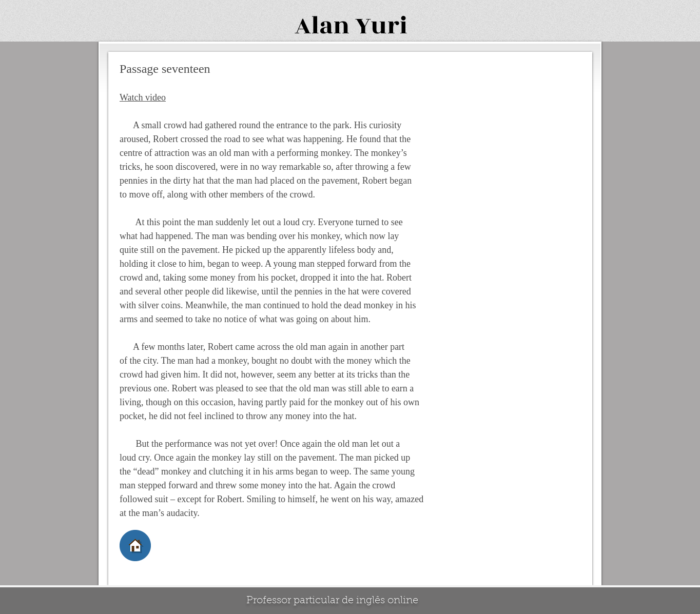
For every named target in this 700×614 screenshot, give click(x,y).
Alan (322, 26)
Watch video (143, 97)
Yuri (381, 26)
